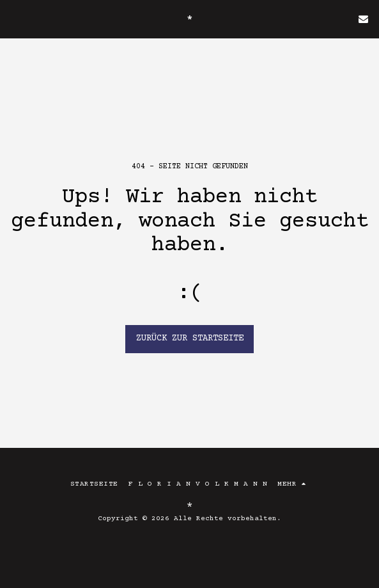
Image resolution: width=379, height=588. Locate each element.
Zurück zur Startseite (190, 338)
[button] (14, 18)
